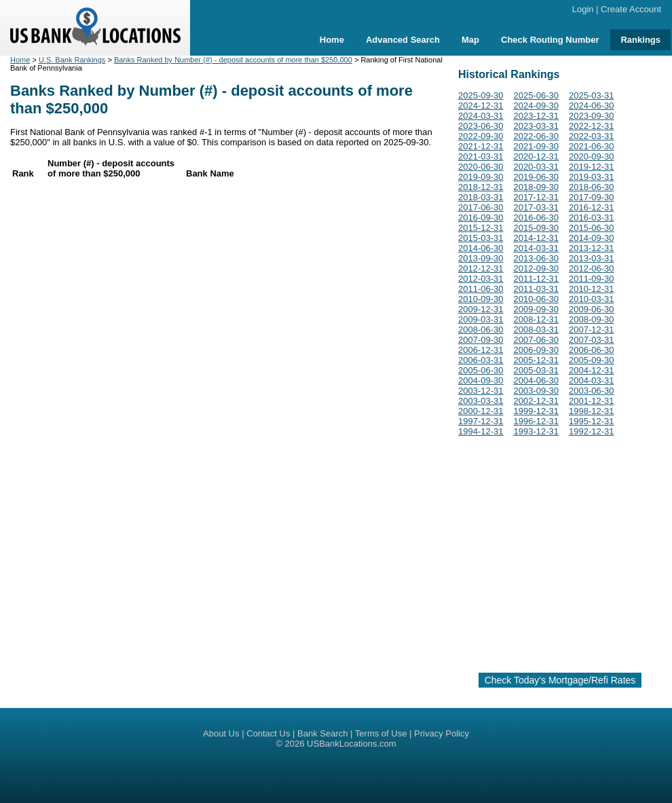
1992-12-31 (592, 431)
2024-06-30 (592, 106)
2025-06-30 (537, 95)
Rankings (640, 40)
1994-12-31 (481, 431)
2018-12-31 (481, 187)
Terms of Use (381, 733)
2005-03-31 (537, 370)
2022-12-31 (592, 126)
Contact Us (268, 733)
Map (470, 40)
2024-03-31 (481, 116)
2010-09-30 (481, 299)
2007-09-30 (481, 340)
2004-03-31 (592, 380)
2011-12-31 (537, 279)
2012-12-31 (481, 268)
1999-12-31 (537, 411)
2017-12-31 (537, 197)
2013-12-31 (592, 248)
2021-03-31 (481, 156)
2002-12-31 (537, 401)
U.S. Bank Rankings (72, 60)
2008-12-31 (537, 319)
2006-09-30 (537, 350)
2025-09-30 (481, 95)
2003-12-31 (481, 391)
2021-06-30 (592, 146)
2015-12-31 (481, 228)
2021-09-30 (537, 146)
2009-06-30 (592, 309)
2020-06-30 (481, 167)
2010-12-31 (592, 289)
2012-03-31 (481, 279)
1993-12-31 (537, 431)
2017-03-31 (537, 207)
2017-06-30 (481, 207)
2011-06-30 (481, 289)
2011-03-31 (537, 289)
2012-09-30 (537, 268)
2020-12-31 (537, 156)
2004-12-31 (592, 370)
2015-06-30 (592, 228)
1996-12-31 (537, 421)
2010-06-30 (537, 299)
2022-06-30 (537, 136)
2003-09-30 (537, 391)
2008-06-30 (481, 330)
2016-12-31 (592, 207)
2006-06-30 (592, 350)
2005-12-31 (537, 360)
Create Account (631, 9)
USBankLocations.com (352, 744)
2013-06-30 (537, 258)
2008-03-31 (537, 330)
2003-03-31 (481, 401)
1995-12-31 (592, 421)
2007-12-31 (592, 330)
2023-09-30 (592, 116)
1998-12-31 (592, 411)
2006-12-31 (481, 350)
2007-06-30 (537, 340)
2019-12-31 (592, 167)
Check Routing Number (550, 40)
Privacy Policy (442, 733)
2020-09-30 (592, 156)
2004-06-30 (537, 380)
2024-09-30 (537, 106)
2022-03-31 (592, 136)
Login (583, 9)
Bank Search (322, 733)
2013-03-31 (592, 258)
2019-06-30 (537, 177)
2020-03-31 (537, 167)
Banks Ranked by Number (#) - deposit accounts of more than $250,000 (233, 60)
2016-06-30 (537, 218)
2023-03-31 (537, 126)
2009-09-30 (537, 309)
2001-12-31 (592, 401)
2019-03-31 (592, 177)
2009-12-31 (481, 309)
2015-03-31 (481, 238)
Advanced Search (403, 40)
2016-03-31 (592, 218)
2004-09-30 (481, 380)
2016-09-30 (481, 218)
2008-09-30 (592, 319)
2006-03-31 (481, 360)
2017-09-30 (592, 197)
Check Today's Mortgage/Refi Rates (560, 680)
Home (332, 40)
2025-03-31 (592, 95)
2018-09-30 (537, 187)
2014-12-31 (537, 238)
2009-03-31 (481, 319)
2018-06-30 (592, 187)
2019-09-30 (481, 177)
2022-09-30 (481, 136)
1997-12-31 (481, 421)
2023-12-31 (537, 116)
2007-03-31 (592, 340)
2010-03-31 (592, 299)
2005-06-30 (481, 370)
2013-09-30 (481, 258)
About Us (221, 733)
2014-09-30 (592, 238)
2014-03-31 (537, 248)
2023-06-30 (481, 126)
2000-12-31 (481, 411)
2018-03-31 (481, 197)
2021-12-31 (481, 146)
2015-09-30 (537, 228)
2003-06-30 (592, 391)
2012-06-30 (592, 268)
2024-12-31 (481, 106)
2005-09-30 (592, 360)
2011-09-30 (592, 279)
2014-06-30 (481, 248)
